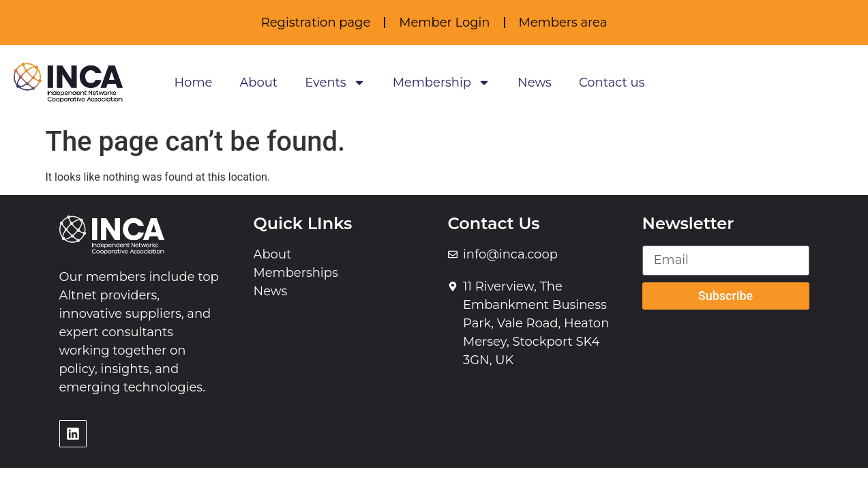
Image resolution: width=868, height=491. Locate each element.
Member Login (444, 23)
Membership (442, 83)
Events (335, 83)
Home (193, 83)
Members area (563, 23)
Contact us (612, 83)
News (535, 83)
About (258, 83)
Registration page (316, 23)
